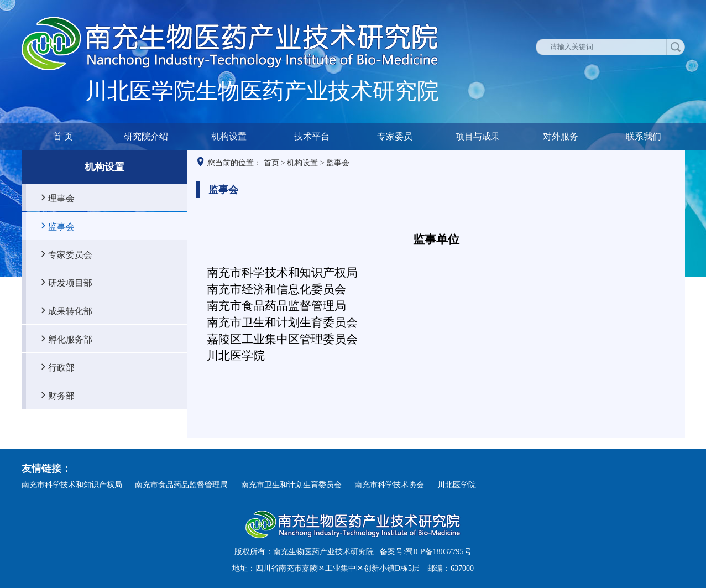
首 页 (63, 136)
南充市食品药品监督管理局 (181, 485)
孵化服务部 (70, 339)
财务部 (61, 396)
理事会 (61, 198)
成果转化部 (70, 311)
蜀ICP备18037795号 (438, 552)
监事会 (61, 226)
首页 (271, 163)
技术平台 (312, 136)
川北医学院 (457, 485)
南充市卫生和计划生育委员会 (291, 485)
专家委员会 (70, 254)
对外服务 (561, 136)
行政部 (61, 367)
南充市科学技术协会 (389, 485)
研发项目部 (70, 283)
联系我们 (644, 136)
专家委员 (395, 136)
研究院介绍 (146, 136)
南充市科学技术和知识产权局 (72, 485)
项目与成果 (478, 136)
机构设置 (229, 136)
